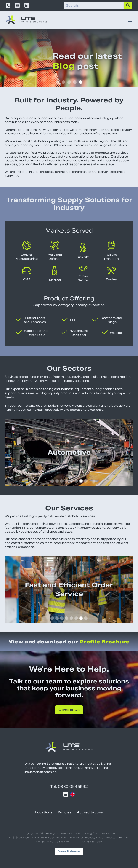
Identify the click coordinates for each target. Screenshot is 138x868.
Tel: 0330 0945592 (69, 786)
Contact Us (69, 710)
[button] (128, 20)
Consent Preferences (69, 851)
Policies (65, 813)
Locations (44, 813)
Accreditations (90, 813)
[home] (26, 20)
